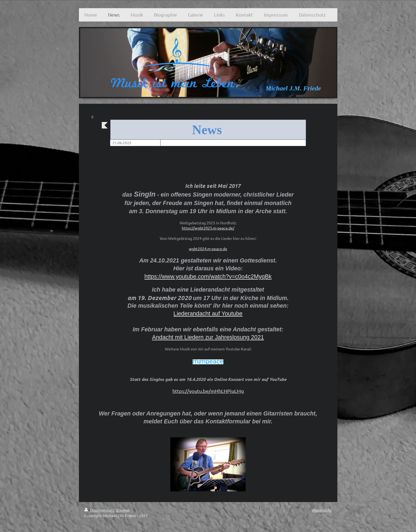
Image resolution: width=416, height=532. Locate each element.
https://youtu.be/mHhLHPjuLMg (208, 391)
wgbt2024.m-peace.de (208, 249)
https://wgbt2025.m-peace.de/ (208, 228)
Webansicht (322, 510)
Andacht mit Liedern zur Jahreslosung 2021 (208, 337)
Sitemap (122, 510)
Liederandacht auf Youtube (208, 314)
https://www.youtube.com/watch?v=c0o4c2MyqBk (208, 277)
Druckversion (99, 510)
